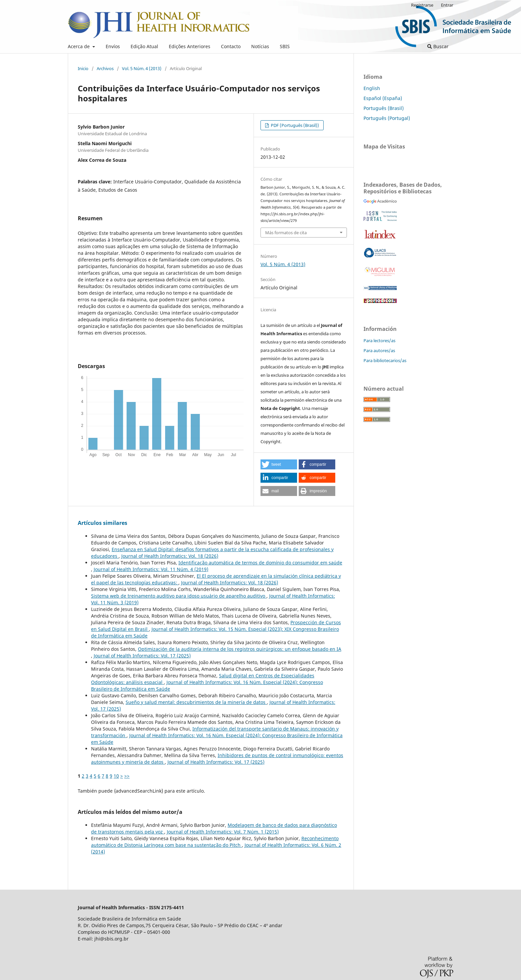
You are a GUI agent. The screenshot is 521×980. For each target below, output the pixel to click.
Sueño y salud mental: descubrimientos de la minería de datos (196, 702)
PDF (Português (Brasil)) (294, 125)
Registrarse (422, 5)
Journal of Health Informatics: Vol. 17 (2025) (142, 656)
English (372, 88)
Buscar (438, 46)
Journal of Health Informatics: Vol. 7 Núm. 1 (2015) (223, 832)
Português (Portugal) (387, 118)
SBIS (285, 46)
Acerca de (79, 46)
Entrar (447, 5)
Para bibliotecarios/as (385, 360)
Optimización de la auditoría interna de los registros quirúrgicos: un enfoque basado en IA (240, 649)
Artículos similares (103, 523)
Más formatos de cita (286, 233)
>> (127, 776)
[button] (279, 464)
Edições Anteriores (190, 46)
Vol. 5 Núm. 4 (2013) (142, 68)
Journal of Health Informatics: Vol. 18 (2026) (170, 556)
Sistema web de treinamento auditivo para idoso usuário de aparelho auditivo (179, 596)
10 (116, 776)
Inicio (83, 68)
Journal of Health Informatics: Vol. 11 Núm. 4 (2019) (151, 569)
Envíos (113, 46)
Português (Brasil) (384, 108)
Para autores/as (379, 350)
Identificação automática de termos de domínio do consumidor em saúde (260, 563)
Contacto (231, 46)
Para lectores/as (379, 341)
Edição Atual (144, 46)
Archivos (105, 68)
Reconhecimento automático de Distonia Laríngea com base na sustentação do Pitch (215, 842)
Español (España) (383, 98)
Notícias (260, 46)
